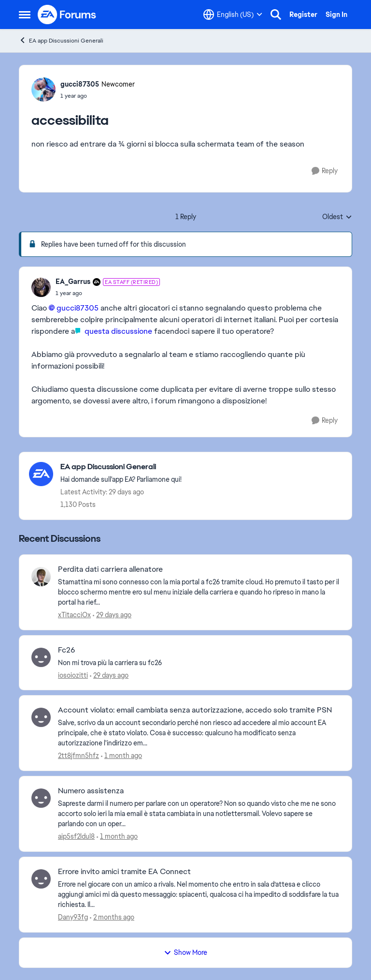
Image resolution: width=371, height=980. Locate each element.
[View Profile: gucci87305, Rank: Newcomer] (43, 89)
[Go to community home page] (67, 15)
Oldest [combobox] (337, 217)
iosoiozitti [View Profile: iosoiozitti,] (73, 675)
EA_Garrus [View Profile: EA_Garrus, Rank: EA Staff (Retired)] (73, 282)
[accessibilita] (108, 293)
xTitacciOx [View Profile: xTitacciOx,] (74, 615)
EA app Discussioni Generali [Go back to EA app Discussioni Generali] (61, 40)
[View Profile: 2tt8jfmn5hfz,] (41, 717)
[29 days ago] (112, 615)
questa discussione (117, 331)
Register (303, 15)
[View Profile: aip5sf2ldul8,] (41, 798)
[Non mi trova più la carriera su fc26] (199, 662)
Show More (185, 952)
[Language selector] (233, 15)
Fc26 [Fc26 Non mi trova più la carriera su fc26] (66, 650)
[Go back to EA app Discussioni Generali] (121, 467)
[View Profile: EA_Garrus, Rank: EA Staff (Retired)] (41, 287)
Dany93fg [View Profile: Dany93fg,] (73, 917)
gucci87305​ (78, 308)
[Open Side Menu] (25, 15)
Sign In (336, 15)
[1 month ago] (121, 756)
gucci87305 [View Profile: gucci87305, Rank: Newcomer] (80, 84)
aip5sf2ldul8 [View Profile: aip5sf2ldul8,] (76, 836)
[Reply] (325, 171)
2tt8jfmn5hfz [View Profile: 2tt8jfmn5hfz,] (78, 756)
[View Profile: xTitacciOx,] (41, 577)
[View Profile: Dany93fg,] (41, 879)
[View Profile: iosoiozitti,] (41, 657)
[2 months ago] (112, 917)
